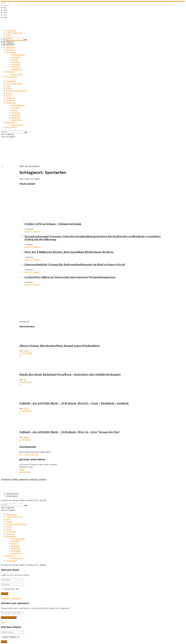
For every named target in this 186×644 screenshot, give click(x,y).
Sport (9, 45)
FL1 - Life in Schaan (29, 454)
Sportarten (34, 166)
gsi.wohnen (17, 69)
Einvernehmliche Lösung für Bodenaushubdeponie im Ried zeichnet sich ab (75, 265)
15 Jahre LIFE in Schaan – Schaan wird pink (53, 224)
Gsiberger (11, 47)
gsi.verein (11, 50)
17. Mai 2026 (25, 411)
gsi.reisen (16, 62)
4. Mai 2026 (25, 440)
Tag (27, 166)
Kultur (9, 43)
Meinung (10, 72)
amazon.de (25, 472)
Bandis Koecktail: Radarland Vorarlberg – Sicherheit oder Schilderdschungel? (70, 374)
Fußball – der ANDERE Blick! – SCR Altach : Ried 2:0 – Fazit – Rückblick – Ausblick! (74, 403)
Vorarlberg (11, 30)
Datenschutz (12, 494)
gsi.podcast (12, 77)
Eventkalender (18, 55)
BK (25, 380)
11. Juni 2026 (26, 353)
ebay (22, 469)
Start (22, 166)
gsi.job (14, 60)
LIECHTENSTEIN (14, 33)
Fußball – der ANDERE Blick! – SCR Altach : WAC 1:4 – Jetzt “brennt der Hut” (70, 432)
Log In (4, 622)
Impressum (12, 496)
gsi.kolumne (17, 74)
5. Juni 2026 (25, 382)
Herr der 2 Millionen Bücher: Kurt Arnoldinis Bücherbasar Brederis (69, 252)
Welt (8, 35)
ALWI (26, 351)
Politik (9, 38)
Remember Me (11, 589)
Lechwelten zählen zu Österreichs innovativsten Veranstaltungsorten (70, 277)
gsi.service (11, 52)
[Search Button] (26, 132)
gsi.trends (16, 67)
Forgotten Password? (11, 598)
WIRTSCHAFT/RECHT (17, 40)
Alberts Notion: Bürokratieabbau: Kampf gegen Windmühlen (60, 346)
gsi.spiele (16, 64)
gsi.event (15, 57)
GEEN (26, 408)
